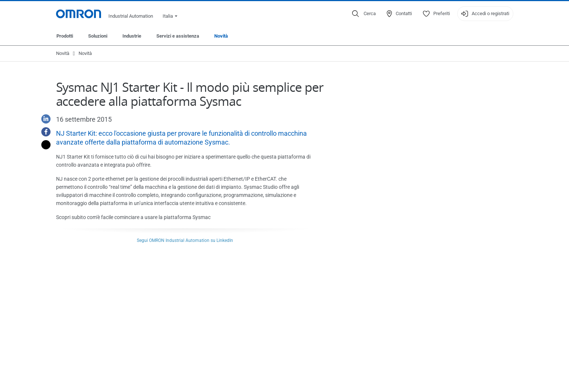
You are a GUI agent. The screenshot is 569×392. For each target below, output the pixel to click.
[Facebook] (43, 132)
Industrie (132, 36)
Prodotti (65, 36)
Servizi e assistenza (178, 36)
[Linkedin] (43, 119)
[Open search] (364, 14)
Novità (221, 36)
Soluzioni (98, 36)
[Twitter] (43, 145)
